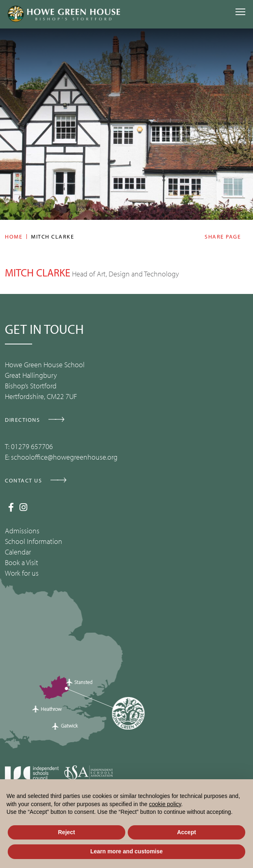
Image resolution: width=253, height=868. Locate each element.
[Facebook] (11, 507)
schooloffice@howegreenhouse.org (64, 457)
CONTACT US (23, 480)
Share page (223, 237)
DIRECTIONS (22, 420)
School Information (34, 541)
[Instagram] (23, 507)
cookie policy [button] (165, 804)
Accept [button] (186, 832)
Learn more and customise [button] (126, 851)
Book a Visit (22, 562)
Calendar (18, 552)
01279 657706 (32, 446)
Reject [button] (66, 832)
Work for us (22, 573)
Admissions (22, 531)
